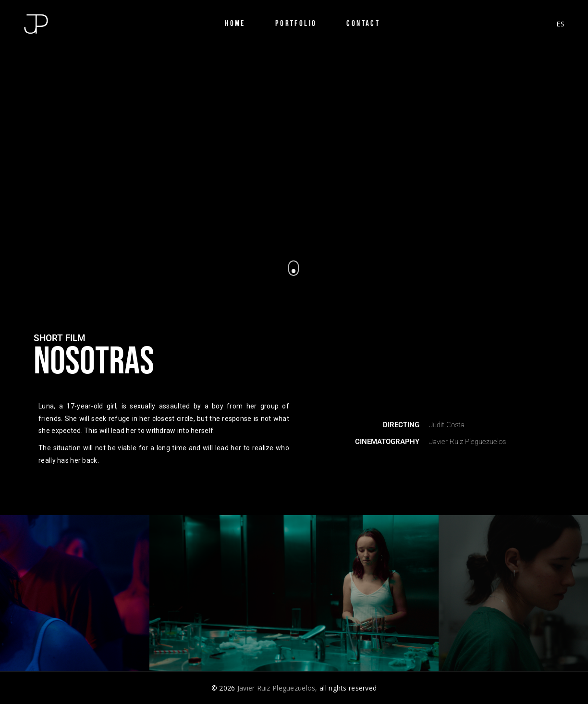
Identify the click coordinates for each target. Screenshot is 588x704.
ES (560, 24)
